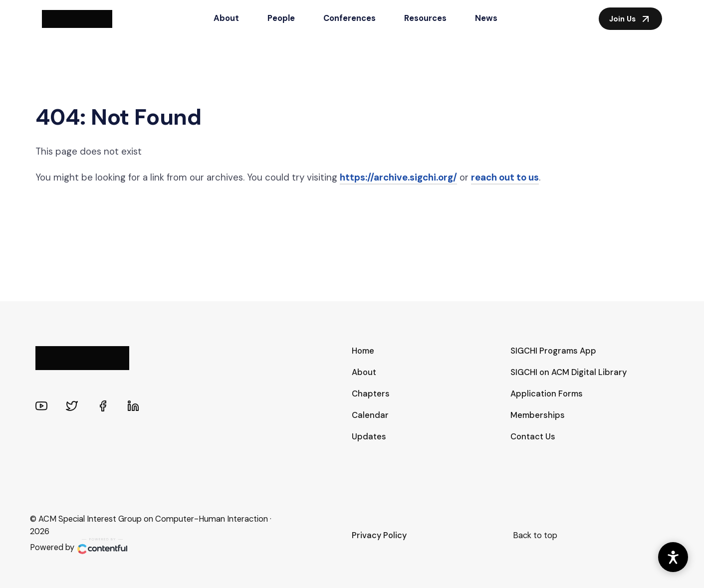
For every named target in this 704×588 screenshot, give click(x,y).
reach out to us (505, 177)
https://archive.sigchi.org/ (398, 177)
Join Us (630, 19)
